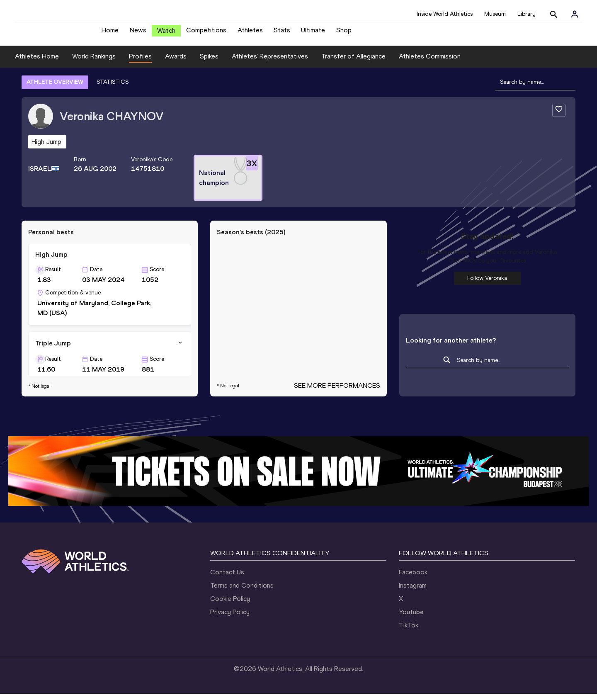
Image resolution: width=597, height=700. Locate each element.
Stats (282, 33)
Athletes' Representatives (270, 62)
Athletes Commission (430, 62)
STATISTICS (113, 88)
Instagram (413, 592)
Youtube (411, 618)
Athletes (250, 33)
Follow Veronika (487, 284)
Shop (344, 33)
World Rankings (94, 62)
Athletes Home (37, 62)
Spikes (209, 62)
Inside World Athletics (445, 14)
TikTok (409, 631)
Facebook (413, 578)
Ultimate (313, 33)
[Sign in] (575, 14)
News (138, 33)
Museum (495, 14)
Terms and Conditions (242, 592)
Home (110, 33)
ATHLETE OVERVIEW (55, 88)
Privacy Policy (230, 618)
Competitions (206, 33)
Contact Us (227, 578)
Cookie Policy (230, 605)
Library (527, 14)
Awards (176, 62)
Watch (166, 34)
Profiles (140, 62)
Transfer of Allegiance (353, 62)
